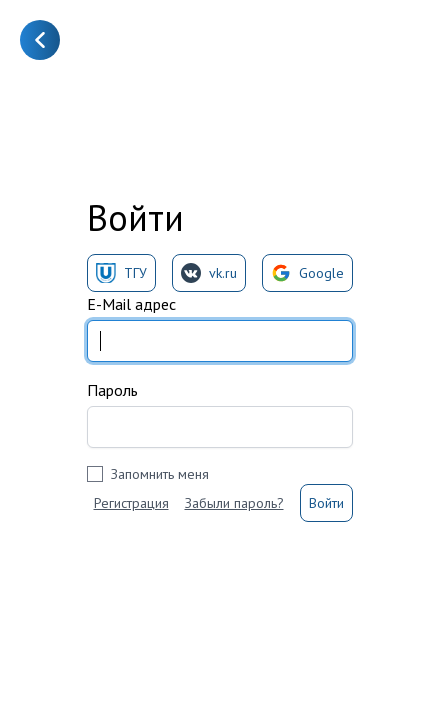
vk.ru (209, 273)
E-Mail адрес (131, 304)
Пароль (112, 390)
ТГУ (121, 273)
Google (307, 273)
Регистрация (131, 503)
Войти (326, 503)
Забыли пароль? (234, 503)
